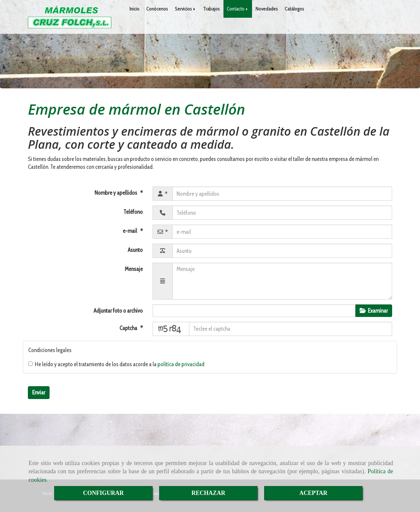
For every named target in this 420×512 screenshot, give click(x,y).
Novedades (267, 9)
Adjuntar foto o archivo (118, 311)
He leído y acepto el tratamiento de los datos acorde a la (116, 364)
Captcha (129, 328)
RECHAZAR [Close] (208, 493)
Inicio (135, 9)
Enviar (39, 392)
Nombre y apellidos (116, 193)
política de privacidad (181, 364)
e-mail (130, 231)
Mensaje (134, 269)
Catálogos (294, 9)
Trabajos (211, 9)
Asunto (135, 250)
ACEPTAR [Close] (313, 493)
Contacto (238, 9)
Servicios (186, 9)
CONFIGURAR (103, 493)
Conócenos (157, 9)
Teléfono (133, 212)
